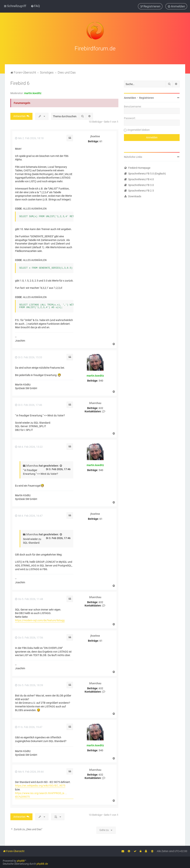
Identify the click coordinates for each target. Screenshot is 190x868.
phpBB (21, 861)
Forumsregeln (22, 103)
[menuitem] (35, 6)
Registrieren (146, 98)
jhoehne (95, 136)
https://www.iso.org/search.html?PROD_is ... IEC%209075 (41, 795)
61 (101, 141)
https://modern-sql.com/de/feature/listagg (40, 620)
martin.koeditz (33, 93)
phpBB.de (42, 864)
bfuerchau (95, 403)
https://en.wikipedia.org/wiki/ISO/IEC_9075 (40, 786)
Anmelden (130, 98)
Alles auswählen (35, 209)
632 (101, 408)
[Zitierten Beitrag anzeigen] (61, 466)
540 (101, 381)
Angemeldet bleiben (139, 130)
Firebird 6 (20, 83)
